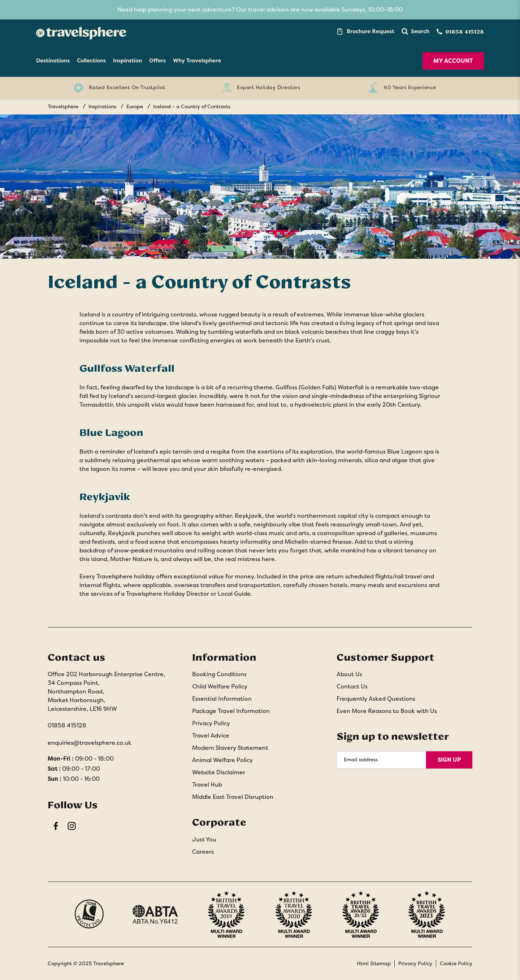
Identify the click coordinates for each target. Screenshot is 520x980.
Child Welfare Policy (220, 686)
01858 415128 (67, 725)
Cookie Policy (456, 963)
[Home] (81, 31)
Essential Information (222, 699)
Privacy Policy (211, 723)
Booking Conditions (219, 674)
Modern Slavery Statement (230, 748)
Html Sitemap (374, 963)
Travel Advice (211, 736)
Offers (157, 61)
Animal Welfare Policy (222, 760)
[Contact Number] (460, 32)
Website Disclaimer (219, 772)
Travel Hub (207, 785)
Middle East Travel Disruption (233, 797)
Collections (91, 61)
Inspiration (127, 61)
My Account (453, 61)
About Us (349, 674)
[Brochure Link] (365, 31)
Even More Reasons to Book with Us (387, 711)
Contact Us (352, 686)
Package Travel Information (231, 711)
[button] (415, 31)
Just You (204, 839)
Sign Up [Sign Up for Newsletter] (449, 760)
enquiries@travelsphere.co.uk (90, 743)
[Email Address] (381, 760)
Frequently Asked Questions (376, 699)
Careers (203, 852)
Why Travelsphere (197, 61)
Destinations (53, 61)
